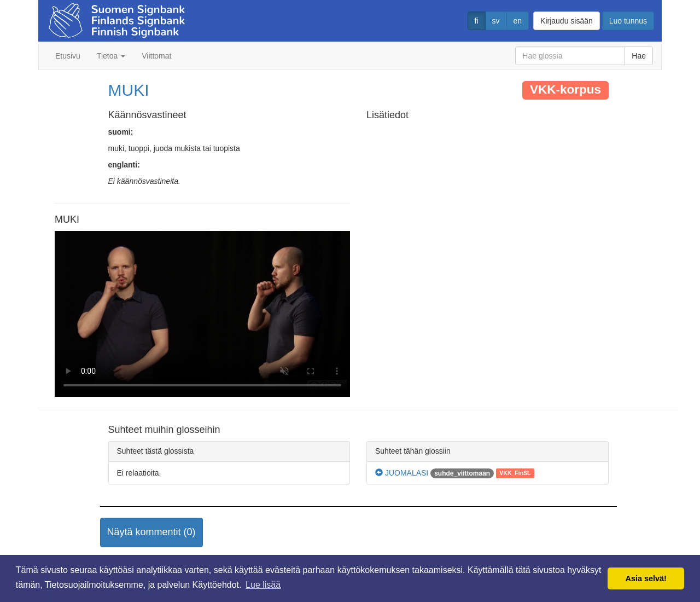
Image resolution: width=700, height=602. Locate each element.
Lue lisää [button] (263, 585)
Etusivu (68, 56)
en (518, 21)
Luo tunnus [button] (628, 21)
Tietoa (111, 56)
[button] (151, 532)
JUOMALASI (402, 473)
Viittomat (156, 56)
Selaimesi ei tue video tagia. (202, 314)
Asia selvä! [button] (646, 578)
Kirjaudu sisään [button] (567, 21)
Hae (639, 56)
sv (496, 21)
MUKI (129, 90)
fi (477, 21)
